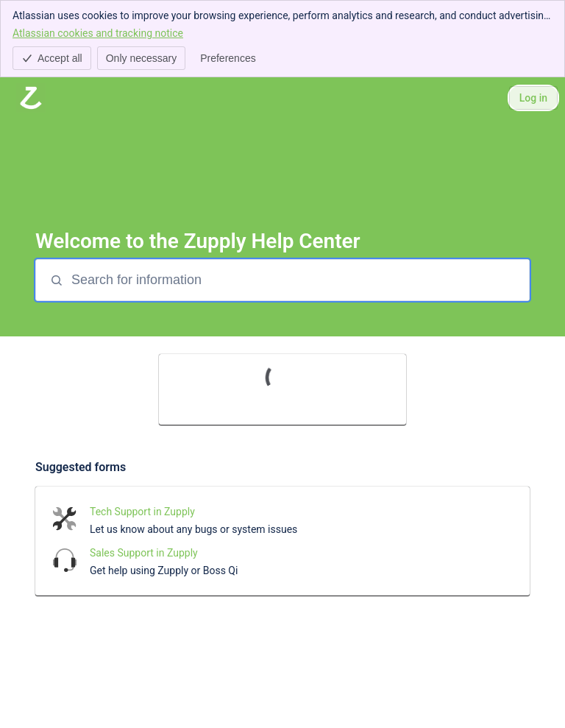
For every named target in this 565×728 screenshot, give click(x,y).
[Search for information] (299, 280)
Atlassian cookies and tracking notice (98, 32)
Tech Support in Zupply (142, 512)
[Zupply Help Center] (31, 98)
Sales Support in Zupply (144, 553)
